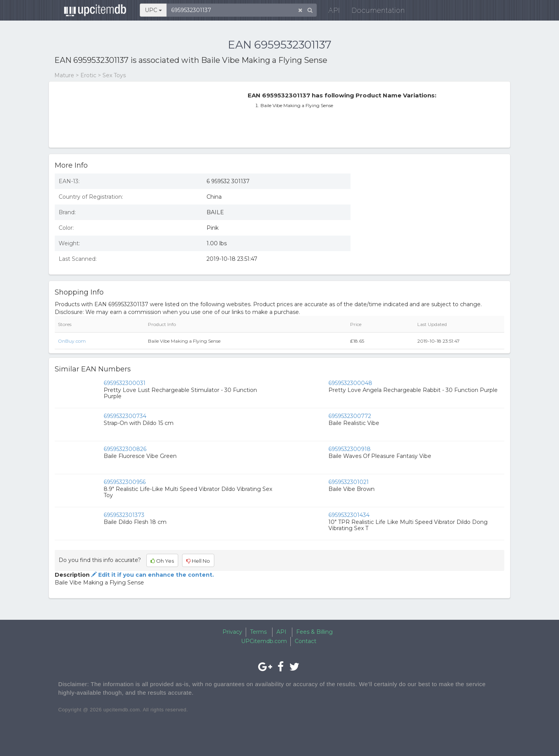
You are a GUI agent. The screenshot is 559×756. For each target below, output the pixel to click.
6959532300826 (125, 449)
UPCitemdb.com (264, 641)
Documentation (374, 11)
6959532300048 (350, 383)
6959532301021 (349, 482)
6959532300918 (350, 449)
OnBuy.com (72, 341)
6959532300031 (125, 383)
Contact (306, 641)
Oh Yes (162, 561)
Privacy (232, 632)
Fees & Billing (314, 632)
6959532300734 (125, 416)
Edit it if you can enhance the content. (152, 575)
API (330, 11)
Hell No (198, 561)
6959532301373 (124, 515)
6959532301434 (349, 515)
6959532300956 (125, 482)
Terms (258, 632)
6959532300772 (350, 416)
